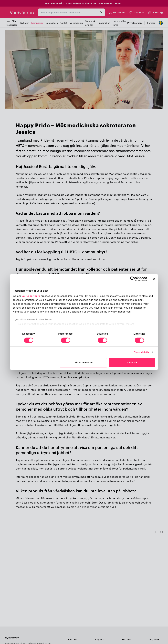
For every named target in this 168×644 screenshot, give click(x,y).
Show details (142, 352)
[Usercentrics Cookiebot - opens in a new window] (133, 279)
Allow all (132, 363)
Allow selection (84, 363)
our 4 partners (31, 296)
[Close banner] (154, 279)
